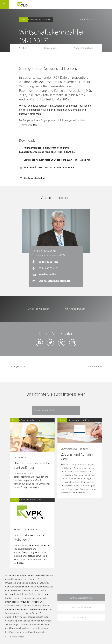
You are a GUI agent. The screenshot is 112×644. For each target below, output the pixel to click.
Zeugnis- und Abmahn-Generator (77, 457)
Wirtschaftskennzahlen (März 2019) (30, 537)
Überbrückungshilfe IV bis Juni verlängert (32, 465)
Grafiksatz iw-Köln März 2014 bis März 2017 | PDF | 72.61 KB (54, 160)
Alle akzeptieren (81, 617)
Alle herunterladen (32, 178)
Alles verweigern (81, 608)
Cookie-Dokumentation (15, 637)
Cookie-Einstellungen (81, 598)
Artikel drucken (75, 309)
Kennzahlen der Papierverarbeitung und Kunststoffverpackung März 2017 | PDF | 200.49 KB (47, 150)
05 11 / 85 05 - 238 (45, 262)
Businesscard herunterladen (51, 281)
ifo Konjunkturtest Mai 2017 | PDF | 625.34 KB (47, 167)
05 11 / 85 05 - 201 (45, 268)
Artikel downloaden (37, 309)
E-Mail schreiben (45, 274)
